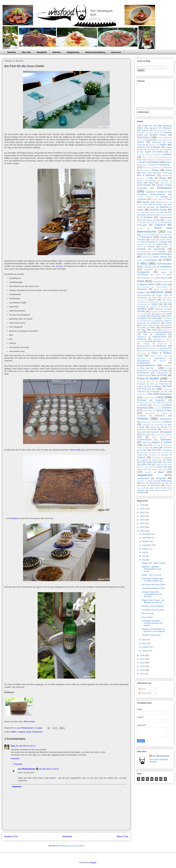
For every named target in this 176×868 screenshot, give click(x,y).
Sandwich (167, 408)
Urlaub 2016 (152, 462)
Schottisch (164, 413)
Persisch (163, 381)
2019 (142, 531)
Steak (139, 437)
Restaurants (37, 732)
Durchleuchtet (151, 215)
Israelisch (141, 292)
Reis (150, 394)
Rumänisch (168, 403)
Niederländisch (160, 358)
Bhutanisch (147, 168)
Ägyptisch (145, 130)
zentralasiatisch (164, 490)
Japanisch (152, 300)
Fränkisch (153, 235)
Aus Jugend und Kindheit (152, 152)
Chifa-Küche (164, 183)
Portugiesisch (155, 392)
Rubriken (57, 52)
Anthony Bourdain (163, 138)
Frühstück (141, 240)
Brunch (165, 175)
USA (169, 469)
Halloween (149, 270)
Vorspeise (161, 478)
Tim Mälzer (165, 453)
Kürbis (154, 330)
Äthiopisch (152, 145)
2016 (142, 663)
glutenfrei (145, 257)
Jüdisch (154, 304)
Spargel (168, 432)
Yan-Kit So (158, 488)
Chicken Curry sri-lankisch (153, 606)
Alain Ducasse (158, 130)
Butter (140, 183)
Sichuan (168, 422)
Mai (144, 560)
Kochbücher (155, 316)
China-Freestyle (144, 185)
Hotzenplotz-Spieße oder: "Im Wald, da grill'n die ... (153, 580)
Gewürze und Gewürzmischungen (154, 254)
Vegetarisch (145, 475)
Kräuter (169, 323)
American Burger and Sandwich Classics (154, 134)
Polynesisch (142, 392)
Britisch (169, 170)
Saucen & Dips (164, 410)
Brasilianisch (144, 170)
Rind (160, 397)
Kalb (165, 304)
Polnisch (166, 389)
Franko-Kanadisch (166, 235)
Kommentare (145, 693)
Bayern (169, 160)
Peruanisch (141, 384)
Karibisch (165, 307)
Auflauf (163, 145)
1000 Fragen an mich (147, 126)
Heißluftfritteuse (143, 275)
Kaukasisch (165, 312)
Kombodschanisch (145, 321)
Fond (170, 232)
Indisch (164, 284)
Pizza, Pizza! (147, 617)
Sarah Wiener (148, 411)
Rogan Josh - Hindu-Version (154, 563)
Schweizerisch (166, 419)
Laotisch (150, 332)
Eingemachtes (166, 217)
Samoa (156, 408)
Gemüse (151, 246)
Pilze (169, 386)
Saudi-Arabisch (150, 413)
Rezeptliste (42, 52)
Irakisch (156, 289)
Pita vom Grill (147, 613)
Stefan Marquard (159, 437)
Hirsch (151, 278)
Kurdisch (166, 330)
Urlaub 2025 (157, 470)
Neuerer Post (11, 836)
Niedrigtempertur (143, 361)
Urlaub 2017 (167, 462)
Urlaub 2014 (157, 460)
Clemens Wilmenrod (145, 197)
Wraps (147, 488)
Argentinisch (157, 142)
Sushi (145, 445)
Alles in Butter (29, 722)
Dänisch (159, 202)
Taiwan (139, 448)
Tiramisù (14, 518)
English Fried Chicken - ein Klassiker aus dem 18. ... (153, 601)
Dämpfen (146, 202)
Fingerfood (160, 225)
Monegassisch (153, 351)
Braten (156, 170)
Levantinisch (160, 334)
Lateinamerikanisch (163, 332)
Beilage (155, 162)
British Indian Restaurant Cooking (155, 173)
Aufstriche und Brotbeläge (148, 147)
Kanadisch (141, 307)
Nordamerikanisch (146, 365)
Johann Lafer (167, 302)
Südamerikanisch (144, 440)
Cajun (151, 183)
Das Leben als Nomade (153, 205)
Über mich (26, 52)
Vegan (161, 472)
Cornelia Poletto (157, 199)
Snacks (154, 429)
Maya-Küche (162, 344)
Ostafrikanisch (142, 371)
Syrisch (155, 445)
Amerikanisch (144, 137)
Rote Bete (156, 403)
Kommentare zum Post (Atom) (71, 846)
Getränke (162, 251)
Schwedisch (160, 416)
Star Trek (157, 435)
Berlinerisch (154, 165)
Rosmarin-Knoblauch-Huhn (153, 588)
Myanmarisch (142, 353)
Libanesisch (142, 337)
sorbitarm (166, 429)
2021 (142, 523)
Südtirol (145, 443)
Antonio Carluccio (163, 140)
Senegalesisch (146, 422)
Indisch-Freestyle (162, 287)
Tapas (156, 447)
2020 (142, 527)
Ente (158, 220)
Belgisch (168, 162)
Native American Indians (159, 356)
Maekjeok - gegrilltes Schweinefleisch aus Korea (151, 569)
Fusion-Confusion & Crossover (154, 242)
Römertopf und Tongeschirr (151, 400)
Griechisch (152, 260)
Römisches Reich (143, 403)
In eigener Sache (24, 732)
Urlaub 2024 (142, 470)
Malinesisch (157, 339)
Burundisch (165, 181)
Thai (154, 450)
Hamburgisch (163, 270)
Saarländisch (157, 405)
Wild (167, 483)
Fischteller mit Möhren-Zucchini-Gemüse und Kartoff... (152, 623)
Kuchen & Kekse (148, 327)
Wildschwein (142, 486)
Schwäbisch (142, 416)
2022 (142, 520)
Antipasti (148, 140)
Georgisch (165, 247)
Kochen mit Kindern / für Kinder (154, 317)
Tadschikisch (165, 445)
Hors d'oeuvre (162, 278)
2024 (142, 512)
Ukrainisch (168, 458)
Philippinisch (164, 384)
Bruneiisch (141, 178)
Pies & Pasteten (154, 386)
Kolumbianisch (167, 318)
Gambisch (140, 244)
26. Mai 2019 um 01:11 (26, 746)
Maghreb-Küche (159, 337)
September (147, 545)
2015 (142, 666)
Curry (169, 199)
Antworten (15, 759)
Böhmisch (168, 168)
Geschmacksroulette (144, 252)
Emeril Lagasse (147, 220)
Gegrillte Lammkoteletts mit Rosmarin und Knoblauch (153, 630)
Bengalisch (143, 165)
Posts (142, 689)
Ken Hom (140, 314)
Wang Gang (152, 481)
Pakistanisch (142, 376)
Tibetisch (154, 453)
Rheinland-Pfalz (149, 398)
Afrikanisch (167, 128)
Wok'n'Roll (155, 485)
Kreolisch (145, 325)
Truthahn (140, 455)
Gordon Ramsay (160, 257)
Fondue (144, 235)
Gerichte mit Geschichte (151, 249)
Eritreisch (143, 222)
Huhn (141, 281)
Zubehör (141, 492)
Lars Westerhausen (26, 769)
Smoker (153, 427)
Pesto (152, 384)
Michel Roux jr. (151, 348)
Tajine (147, 448)
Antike (139, 140)
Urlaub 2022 (148, 467)
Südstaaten (166, 440)
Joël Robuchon (154, 302)
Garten (159, 244)
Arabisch (141, 142)
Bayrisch (143, 162)
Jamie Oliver (157, 298)
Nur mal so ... (149, 368)
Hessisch (158, 275)
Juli (144, 552)
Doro (13, 746)
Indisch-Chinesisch (143, 287)
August (145, 549)
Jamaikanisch (142, 298)
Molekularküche (166, 348)
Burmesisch (152, 181)
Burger (163, 178)
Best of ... (167, 165)
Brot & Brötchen (146, 175)
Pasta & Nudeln (148, 378)
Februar (146, 647)
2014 (142, 670)
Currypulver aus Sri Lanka (153, 610)
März (145, 643)
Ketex (149, 314)
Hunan (166, 282)
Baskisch (161, 160)
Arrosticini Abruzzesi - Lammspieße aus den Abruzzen (152, 594)
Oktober (146, 541)
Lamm (140, 332)
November (147, 538)
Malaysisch (142, 339)
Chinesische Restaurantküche (151, 195)
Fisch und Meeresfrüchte (154, 230)
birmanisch (157, 168)
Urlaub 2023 (162, 467)
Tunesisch (165, 455)
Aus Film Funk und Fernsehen (160, 150)
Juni (144, 556)
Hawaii (164, 272)
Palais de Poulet (158, 375)
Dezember (147, 534)
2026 (142, 505)
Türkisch (141, 457)
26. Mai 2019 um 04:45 (49, 769)
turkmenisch (156, 458)
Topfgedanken (73, 52)
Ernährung (153, 222)
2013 (142, 674)
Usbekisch (148, 472)
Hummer (157, 282)
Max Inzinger (143, 344)
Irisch (166, 289)
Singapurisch (146, 425)
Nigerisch (163, 361)
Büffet (13, 732)
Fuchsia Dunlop (166, 240)
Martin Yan (165, 341)
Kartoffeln (142, 309)
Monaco (142, 351)
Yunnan (152, 490)
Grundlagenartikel (150, 267)
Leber (145, 335)
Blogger (93, 862)
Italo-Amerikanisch (144, 295)
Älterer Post (122, 836)
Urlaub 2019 (160, 465)
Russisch (143, 405)
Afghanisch (153, 128)
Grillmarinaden (164, 264)
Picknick (140, 386)
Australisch (157, 155)
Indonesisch (142, 289)
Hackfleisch (166, 267)
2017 (142, 659)
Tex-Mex (143, 450)
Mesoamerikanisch (144, 346)
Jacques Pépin (162, 295)
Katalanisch (154, 312)
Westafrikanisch (155, 483)
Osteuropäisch (162, 373)
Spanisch (155, 432)
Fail (162, 222)
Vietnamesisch (143, 478)
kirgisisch (159, 314)
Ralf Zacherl (141, 394)
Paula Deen (151, 382)
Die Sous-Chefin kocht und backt (151, 212)
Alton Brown (154, 133)
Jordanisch (144, 304)
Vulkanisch (141, 481)
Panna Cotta (75, 450)
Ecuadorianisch (164, 215)
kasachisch (159, 309)
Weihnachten (166, 481)
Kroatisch (156, 325)
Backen (168, 154)
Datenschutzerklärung (95, 52)
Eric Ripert (168, 220)
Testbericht (168, 448)
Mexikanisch (162, 346)
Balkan (140, 160)
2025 (142, 509)
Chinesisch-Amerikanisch (156, 192)
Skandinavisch (159, 425)
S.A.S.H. (60, 266)
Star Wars (166, 435)
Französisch (146, 237)
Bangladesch (151, 160)
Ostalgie (155, 371)
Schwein (143, 419)
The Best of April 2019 (151, 635)
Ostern (164, 371)
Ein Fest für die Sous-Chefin (154, 585)
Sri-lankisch (146, 435)
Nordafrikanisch (144, 363)
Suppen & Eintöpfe (162, 442)
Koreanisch (155, 323)
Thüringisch (144, 453)
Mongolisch (165, 351)
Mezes (140, 348)
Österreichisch (143, 373)
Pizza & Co (149, 389)
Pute (166, 392)
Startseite (12, 52)
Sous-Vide (141, 432)
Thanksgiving (167, 450)
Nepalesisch (141, 358)
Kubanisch (168, 325)
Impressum (116, 52)
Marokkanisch (151, 341)
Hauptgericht (143, 272)
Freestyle (163, 237)
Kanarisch (153, 307)
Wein (143, 483)
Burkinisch (141, 181)
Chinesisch (164, 188)
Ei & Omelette (145, 217)
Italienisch (157, 292)
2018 (142, 655)
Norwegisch (168, 366)
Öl (166, 368)
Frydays (153, 240)
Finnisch (140, 228)
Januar (145, 651)
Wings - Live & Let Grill (151, 575)
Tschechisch (152, 455)
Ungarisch (144, 460)
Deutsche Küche (158, 210)
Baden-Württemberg (162, 157)
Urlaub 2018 (146, 465)
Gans (150, 244)
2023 (142, 516)
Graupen (140, 260)
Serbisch (157, 422)
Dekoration (151, 207)
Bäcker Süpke (147, 157)
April (144, 640)
